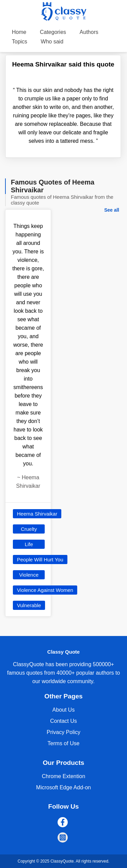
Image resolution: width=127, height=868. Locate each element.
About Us (64, 710)
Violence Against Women (45, 590)
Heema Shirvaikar (37, 514)
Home (19, 32)
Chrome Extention (63, 776)
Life (29, 544)
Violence (29, 575)
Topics (19, 42)
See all (112, 210)
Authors (89, 32)
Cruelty (29, 529)
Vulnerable (29, 605)
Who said (52, 42)
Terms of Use (63, 743)
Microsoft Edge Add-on (64, 787)
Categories (53, 32)
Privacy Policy (64, 732)
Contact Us (63, 721)
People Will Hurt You (40, 560)
